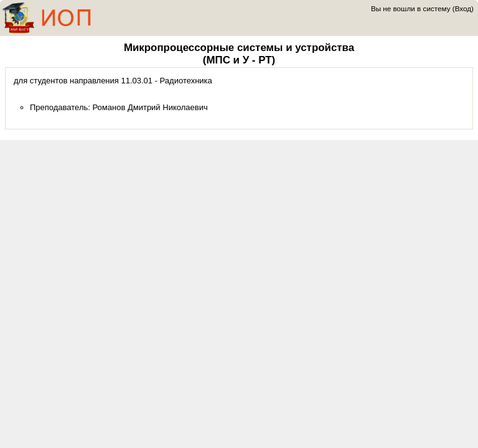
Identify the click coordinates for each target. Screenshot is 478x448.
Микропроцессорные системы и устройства (239, 48)
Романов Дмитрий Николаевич (150, 107)
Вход (463, 8)
